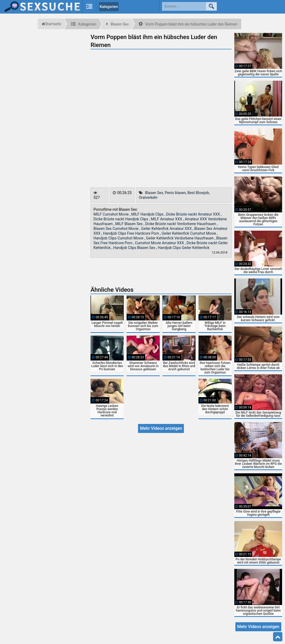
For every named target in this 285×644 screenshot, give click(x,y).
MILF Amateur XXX (167, 219)
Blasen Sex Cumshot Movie (116, 229)
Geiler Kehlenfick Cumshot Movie (189, 233)
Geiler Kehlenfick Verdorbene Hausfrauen (180, 238)
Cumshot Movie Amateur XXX (160, 243)
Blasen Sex (154, 193)
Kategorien (109, 7)
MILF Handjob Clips (148, 214)
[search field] (184, 6)
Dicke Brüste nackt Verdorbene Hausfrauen (181, 224)
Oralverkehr (148, 198)
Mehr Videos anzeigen (161, 428)
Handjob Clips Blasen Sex (135, 248)
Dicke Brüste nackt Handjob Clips (121, 219)
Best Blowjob (198, 193)
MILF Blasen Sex (129, 224)
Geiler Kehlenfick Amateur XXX (167, 229)
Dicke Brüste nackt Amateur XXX (193, 214)
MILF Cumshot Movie (111, 214)
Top (278, 637)
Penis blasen (175, 193)
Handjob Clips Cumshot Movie (119, 238)
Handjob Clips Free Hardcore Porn (131, 233)
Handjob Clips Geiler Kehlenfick (184, 248)
